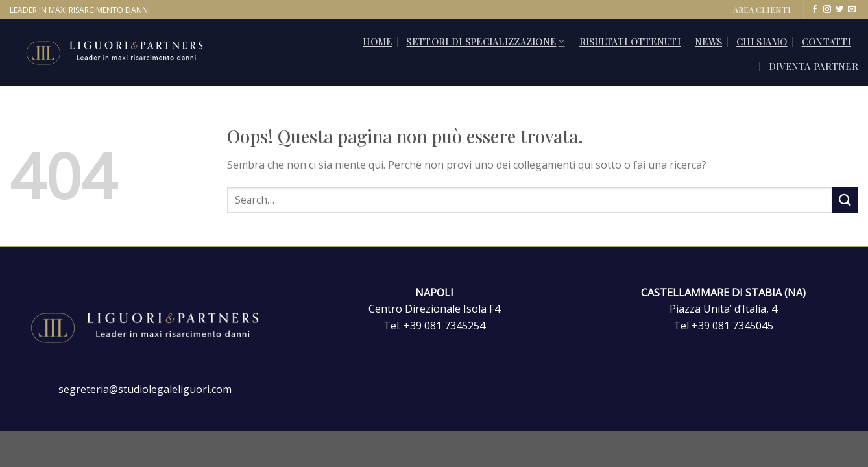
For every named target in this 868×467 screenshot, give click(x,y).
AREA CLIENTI (762, 9)
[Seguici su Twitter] (839, 10)
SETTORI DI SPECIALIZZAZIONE (485, 42)
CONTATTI (826, 42)
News (708, 42)
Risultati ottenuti (630, 42)
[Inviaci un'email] (852, 10)
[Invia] (845, 200)
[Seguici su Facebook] (815, 10)
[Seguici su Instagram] (827, 10)
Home (377, 42)
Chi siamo (762, 42)
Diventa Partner (814, 66)
